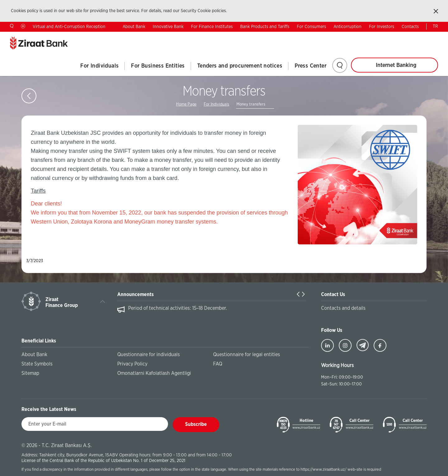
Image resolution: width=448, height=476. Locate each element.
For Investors (382, 27)
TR (435, 26)
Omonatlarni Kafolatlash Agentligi (154, 373)
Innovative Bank (168, 27)
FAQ (218, 364)
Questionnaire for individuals (149, 355)
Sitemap (30, 373)
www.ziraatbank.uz (306, 428)
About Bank (134, 27)
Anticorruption (348, 27)
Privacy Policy (132, 364)
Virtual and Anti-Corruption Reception (69, 27)
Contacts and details (343, 308)
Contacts (410, 27)
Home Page (186, 104)
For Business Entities (158, 66)
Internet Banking (396, 65)
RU (416, 36)
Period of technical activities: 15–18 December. (178, 308)
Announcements (135, 295)
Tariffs (38, 191)
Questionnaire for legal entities (247, 355)
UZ (435, 36)
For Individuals (99, 66)
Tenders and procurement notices (240, 66)
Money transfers (251, 104)
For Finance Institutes (212, 27)
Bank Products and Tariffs (265, 27)
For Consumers (311, 27)
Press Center (310, 66)
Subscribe (196, 424)
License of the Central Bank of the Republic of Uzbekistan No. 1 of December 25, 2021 (103, 461)
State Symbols (37, 364)
